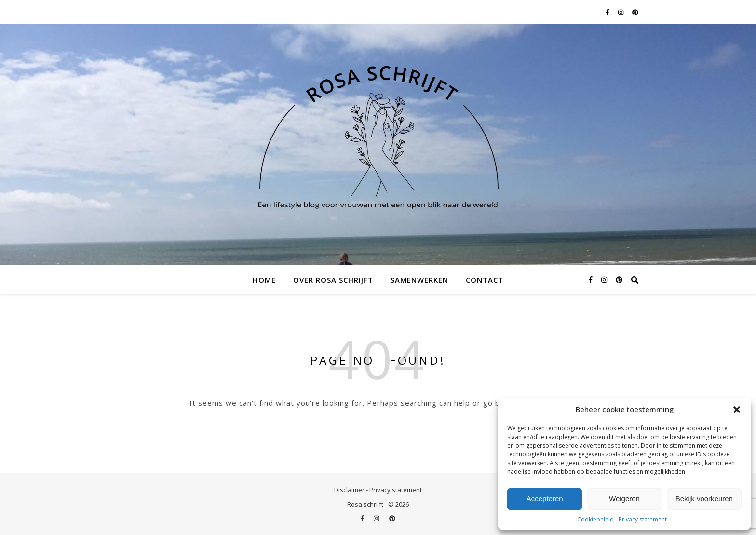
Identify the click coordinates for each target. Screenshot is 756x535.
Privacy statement (643, 519)
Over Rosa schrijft (333, 280)
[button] (737, 410)
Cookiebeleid (595, 519)
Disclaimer (349, 490)
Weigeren (624, 499)
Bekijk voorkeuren (704, 499)
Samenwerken (419, 280)
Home (264, 280)
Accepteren (545, 499)
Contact (485, 280)
